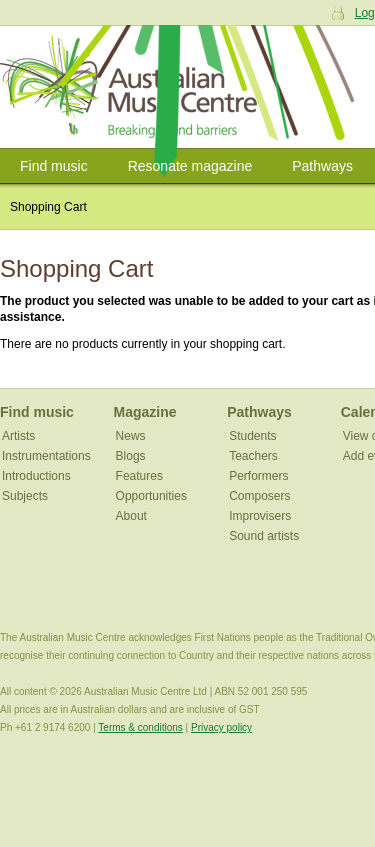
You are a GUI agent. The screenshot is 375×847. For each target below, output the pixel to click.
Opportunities (151, 496)
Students (252, 436)
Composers (259, 496)
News (131, 436)
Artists (18, 436)
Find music (54, 166)
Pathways (322, 166)
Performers (258, 476)
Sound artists (264, 536)
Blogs (131, 456)
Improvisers (260, 516)
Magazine (145, 412)
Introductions (36, 476)
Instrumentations (46, 456)
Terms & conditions (140, 727)
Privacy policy (221, 727)
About (131, 516)
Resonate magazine (190, 166)
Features (139, 476)
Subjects (25, 496)
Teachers (253, 456)
